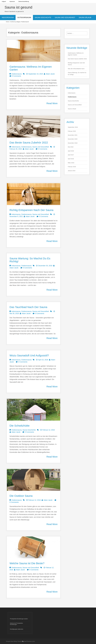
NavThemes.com (29, 641)
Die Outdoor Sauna (21, 496)
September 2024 (73, 127)
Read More (52, 103)
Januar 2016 (72, 171)
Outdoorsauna (24, 18)
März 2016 (71, 163)
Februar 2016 (72, 167)
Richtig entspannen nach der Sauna (31, 210)
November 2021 (73, 135)
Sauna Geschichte (43, 18)
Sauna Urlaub (85, 18)
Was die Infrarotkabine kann (76, 69)
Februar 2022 (72, 131)
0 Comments (16, 76)
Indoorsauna (8, 18)
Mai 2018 (71, 147)
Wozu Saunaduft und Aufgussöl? (29, 355)
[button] (20, 619)
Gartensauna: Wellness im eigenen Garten (76, 54)
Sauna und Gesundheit (65, 18)
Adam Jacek (50, 74)
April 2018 (71, 151)
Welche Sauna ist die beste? (27, 563)
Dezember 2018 (73, 143)
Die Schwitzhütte (20, 426)
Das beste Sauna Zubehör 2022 (29, 143)
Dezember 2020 (73, 139)
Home (8, 22)
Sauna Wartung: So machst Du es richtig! (77, 73)
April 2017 (71, 155)
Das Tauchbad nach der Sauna (28, 307)
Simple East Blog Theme (14, 641)
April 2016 (71, 159)
